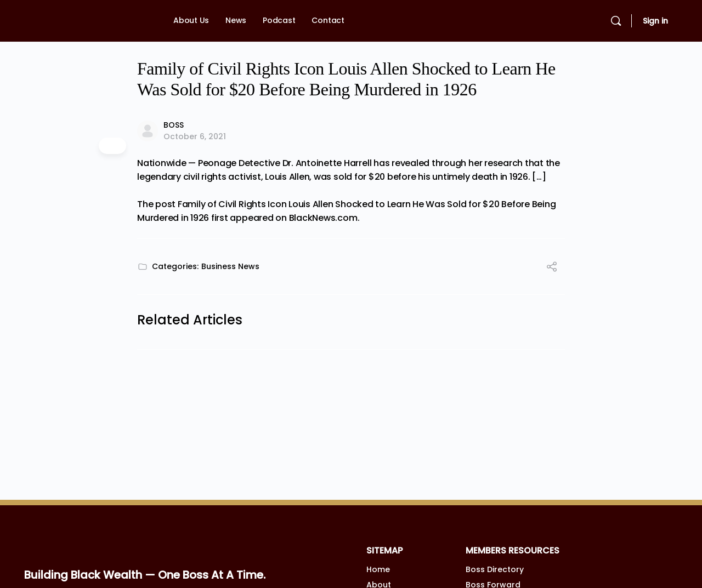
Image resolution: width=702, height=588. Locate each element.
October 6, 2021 (195, 136)
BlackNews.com (323, 218)
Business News (230, 266)
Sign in (655, 21)
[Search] (616, 21)
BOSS (174, 125)
